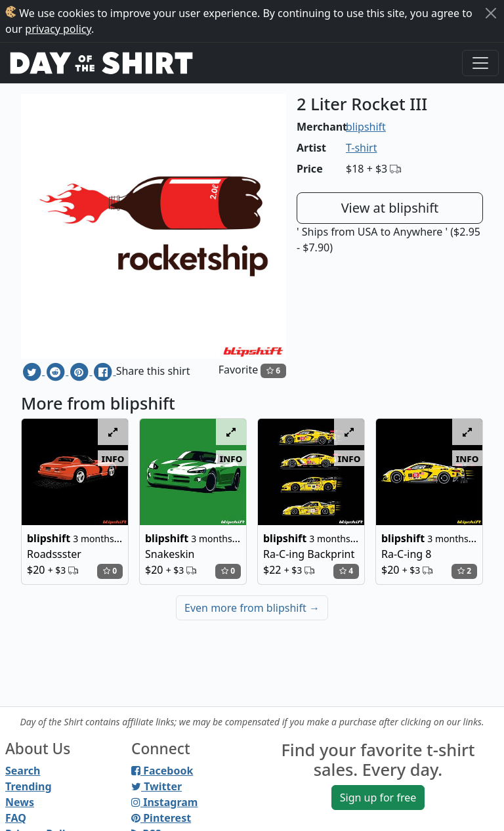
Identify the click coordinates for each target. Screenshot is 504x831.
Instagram (164, 802)
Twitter (157, 786)
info (113, 458)
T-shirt (361, 148)
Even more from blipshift (252, 608)
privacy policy (58, 29)
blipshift (366, 127)
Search (23, 771)
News (20, 802)
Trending (29, 786)
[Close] (491, 13)
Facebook (162, 771)
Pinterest (161, 818)
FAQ (16, 818)
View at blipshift (390, 208)
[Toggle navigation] (480, 63)
